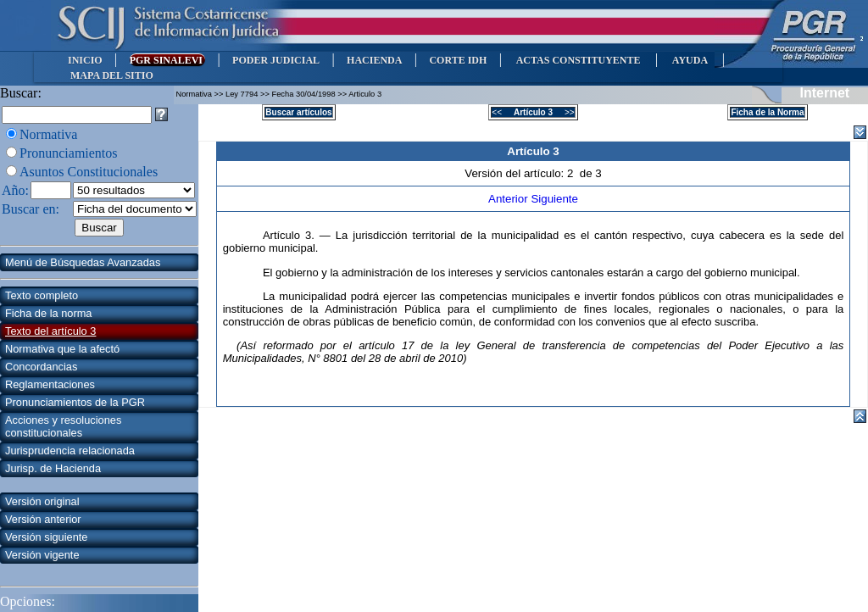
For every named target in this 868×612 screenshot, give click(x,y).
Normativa (48, 134)
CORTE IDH (458, 60)
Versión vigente (42, 555)
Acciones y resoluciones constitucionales (63, 426)
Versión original (42, 501)
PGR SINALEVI (167, 60)
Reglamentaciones (50, 384)
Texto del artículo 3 (50, 331)
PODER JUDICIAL (276, 60)
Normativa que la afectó (62, 349)
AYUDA (690, 60)
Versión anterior (43, 519)
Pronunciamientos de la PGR (75, 402)
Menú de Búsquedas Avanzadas (83, 262)
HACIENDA (374, 60)
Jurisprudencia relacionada (70, 451)
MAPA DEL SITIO (112, 75)
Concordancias (41, 367)
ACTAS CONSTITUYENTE (578, 60)
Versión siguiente (46, 537)
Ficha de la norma (48, 313)
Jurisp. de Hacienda (53, 468)
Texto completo (42, 295)
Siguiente (554, 199)
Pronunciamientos (69, 153)
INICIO (85, 60)
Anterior (509, 199)
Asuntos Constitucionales (89, 172)
